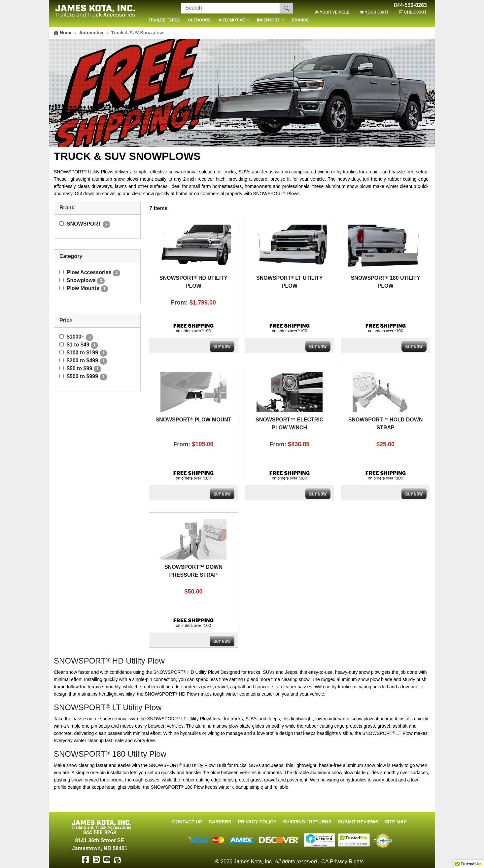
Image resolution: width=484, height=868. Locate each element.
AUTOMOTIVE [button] (232, 20)
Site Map (396, 822)
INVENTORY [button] (269, 20)
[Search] (230, 8)
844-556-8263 (410, 5)
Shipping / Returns (307, 822)
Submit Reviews (358, 822)
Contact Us (187, 822)
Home (63, 33)
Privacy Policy (257, 822)
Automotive (92, 33)
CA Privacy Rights (342, 862)
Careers (220, 822)
